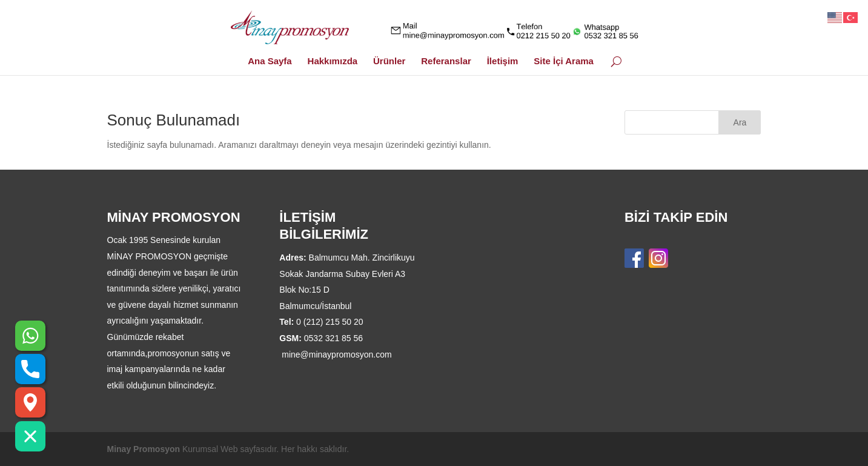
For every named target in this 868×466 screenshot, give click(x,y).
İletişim (503, 62)
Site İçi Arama (564, 62)
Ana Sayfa (270, 62)
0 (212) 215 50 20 (330, 322)
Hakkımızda (333, 62)
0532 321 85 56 (333, 338)
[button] (30, 436)
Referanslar (446, 62)
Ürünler (389, 62)
